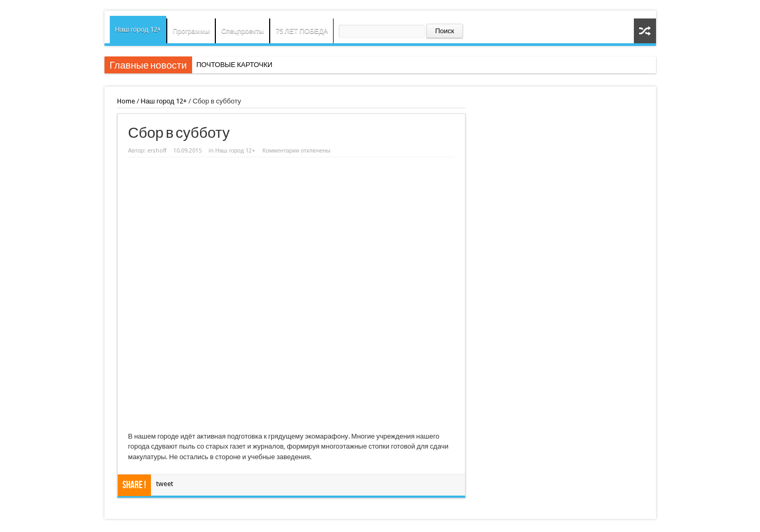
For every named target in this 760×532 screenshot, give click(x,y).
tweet (165, 484)
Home (126, 101)
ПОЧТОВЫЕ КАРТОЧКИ (234, 65)
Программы (191, 31)
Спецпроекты (243, 31)
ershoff (157, 151)
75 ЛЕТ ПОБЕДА (302, 31)
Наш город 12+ (138, 29)
